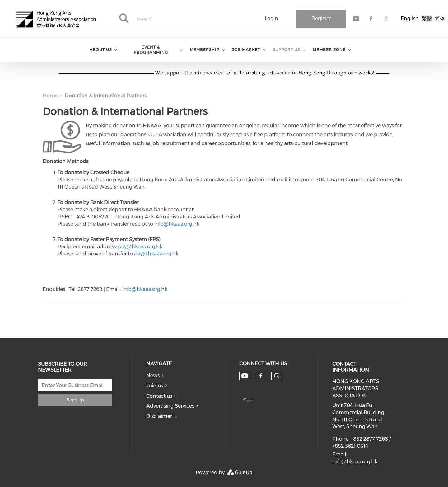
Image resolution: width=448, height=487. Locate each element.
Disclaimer (159, 416)
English (410, 19)
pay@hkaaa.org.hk (140, 247)
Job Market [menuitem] (246, 50)
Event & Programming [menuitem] (151, 50)
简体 (440, 19)
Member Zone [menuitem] (329, 50)
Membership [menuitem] (205, 50)
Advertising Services (170, 406)
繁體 (427, 19)
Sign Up (75, 400)
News (153, 375)
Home (50, 96)
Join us (155, 386)
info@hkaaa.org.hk (177, 224)
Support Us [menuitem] (286, 50)
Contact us (159, 396)
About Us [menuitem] (101, 50)
